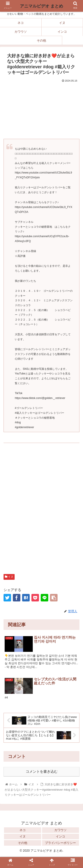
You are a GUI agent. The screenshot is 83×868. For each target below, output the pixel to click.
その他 (23, 843)
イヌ (9, 577)
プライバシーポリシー (60, 843)
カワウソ (60, 830)
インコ (60, 836)
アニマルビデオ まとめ (41, 6)
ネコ (23, 830)
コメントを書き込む (42, 772)
